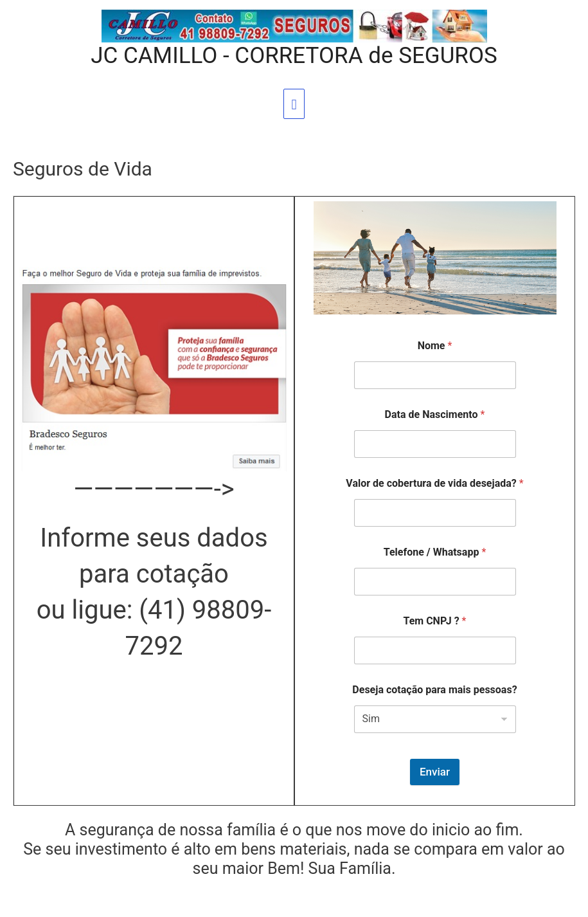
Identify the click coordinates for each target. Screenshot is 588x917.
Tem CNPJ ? (434, 621)
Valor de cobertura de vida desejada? (434, 483)
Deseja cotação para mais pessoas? (434, 690)
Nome (435, 346)
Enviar (435, 772)
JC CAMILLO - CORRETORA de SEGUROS (294, 56)
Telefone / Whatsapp (435, 552)
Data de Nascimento (435, 414)
